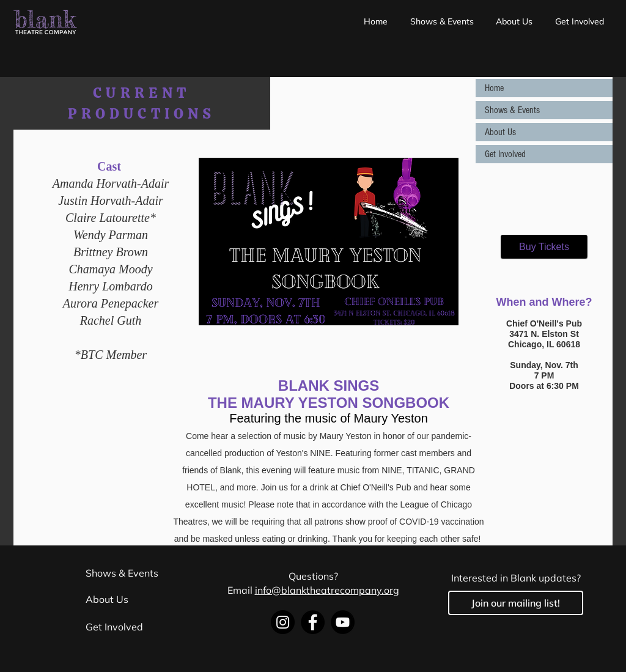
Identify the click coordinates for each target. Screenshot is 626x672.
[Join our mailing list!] (516, 603)
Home (494, 88)
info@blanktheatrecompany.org (327, 590)
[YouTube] (343, 622)
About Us (500, 132)
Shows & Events (512, 110)
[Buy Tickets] (544, 247)
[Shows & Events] (149, 573)
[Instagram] (283, 622)
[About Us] (149, 599)
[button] (442, 21)
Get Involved (505, 154)
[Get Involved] (149, 627)
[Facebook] (313, 622)
